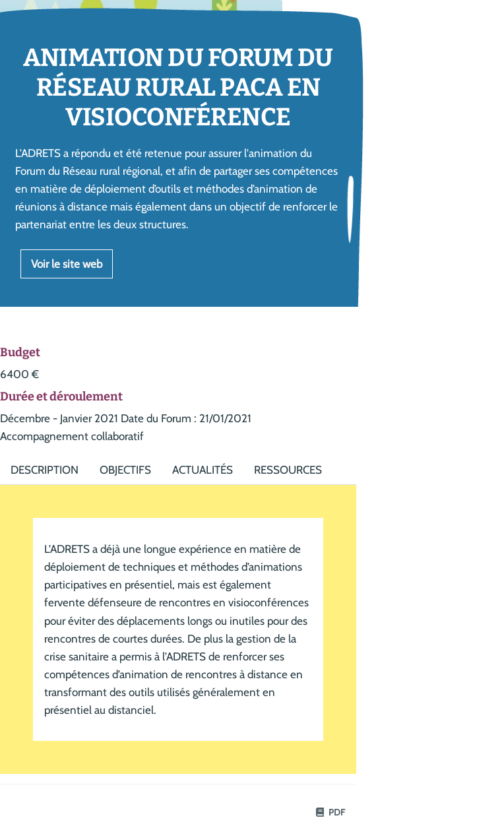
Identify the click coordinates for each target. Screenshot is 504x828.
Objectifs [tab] (125, 470)
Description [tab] (45, 470)
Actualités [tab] (203, 470)
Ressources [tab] (288, 470)
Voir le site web (67, 264)
